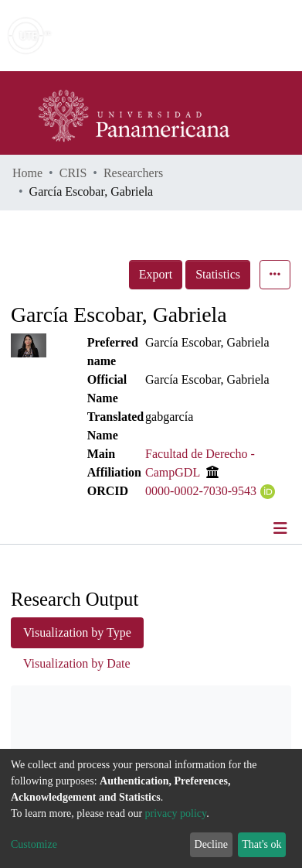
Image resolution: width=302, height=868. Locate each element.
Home (27, 173)
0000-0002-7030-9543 (201, 491)
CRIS (73, 173)
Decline (212, 844)
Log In (232, 35)
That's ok (261, 844)
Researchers (133, 173)
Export (156, 274)
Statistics (218, 274)
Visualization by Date (77, 663)
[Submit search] (178, 36)
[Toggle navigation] (282, 528)
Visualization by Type (77, 632)
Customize (34, 844)
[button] (200, 36)
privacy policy (176, 813)
